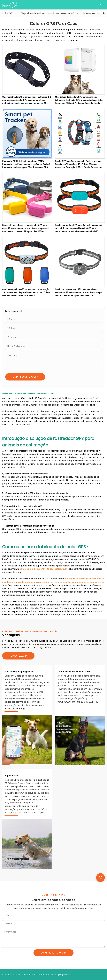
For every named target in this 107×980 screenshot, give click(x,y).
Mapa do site (66, 975)
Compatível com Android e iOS (74, 672)
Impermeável (12, 776)
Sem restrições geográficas (19, 672)
